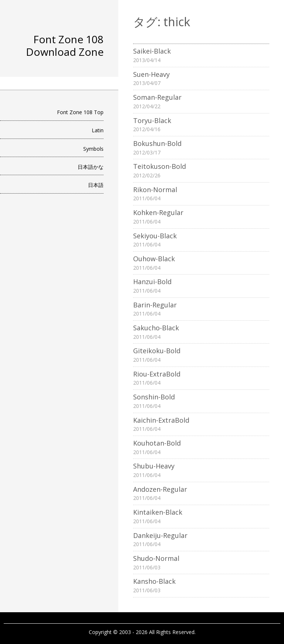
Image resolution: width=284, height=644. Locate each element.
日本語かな (91, 167)
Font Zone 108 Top (80, 112)
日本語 (96, 185)
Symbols (93, 149)
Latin (98, 130)
